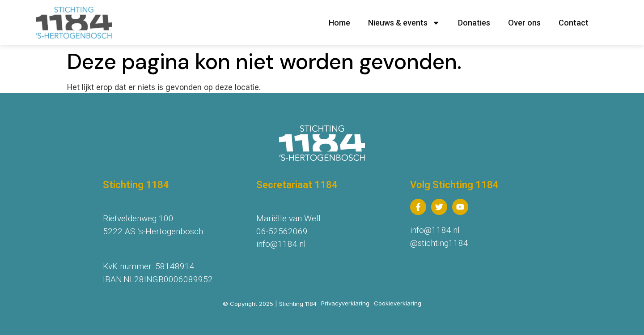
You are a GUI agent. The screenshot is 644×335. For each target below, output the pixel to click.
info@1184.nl (281, 244)
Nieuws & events (404, 23)
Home (339, 23)
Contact (574, 23)
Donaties (474, 23)
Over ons (524, 23)
